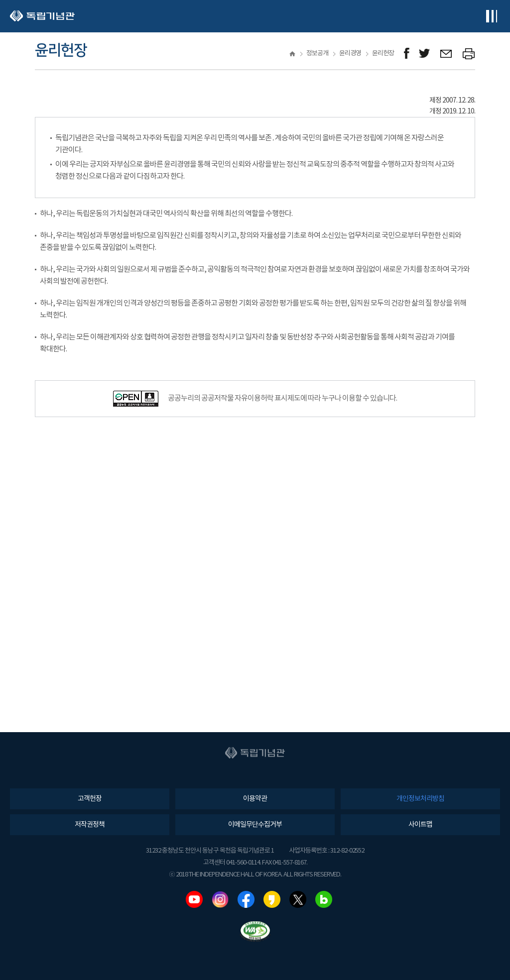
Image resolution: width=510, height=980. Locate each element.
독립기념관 (42, 16)
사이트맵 (420, 825)
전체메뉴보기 (491, 16)
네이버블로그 (324, 899)
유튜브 (194, 899)
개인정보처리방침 (420, 799)
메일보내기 (446, 54)
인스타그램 (220, 899)
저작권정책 (90, 825)
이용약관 (255, 799)
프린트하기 (469, 54)
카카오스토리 (272, 899)
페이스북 (246, 899)
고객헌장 (90, 799)
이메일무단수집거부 (255, 825)
